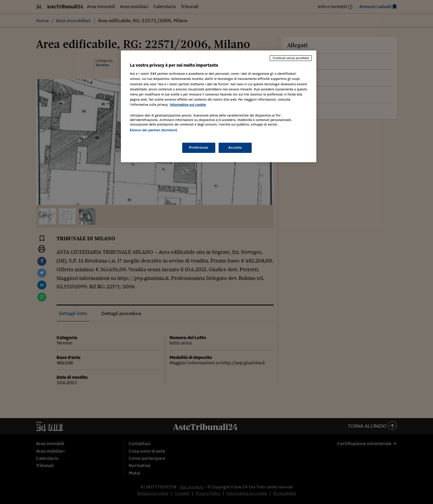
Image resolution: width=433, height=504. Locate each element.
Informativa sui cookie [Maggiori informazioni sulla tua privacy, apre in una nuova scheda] (188, 105)
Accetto (235, 147)
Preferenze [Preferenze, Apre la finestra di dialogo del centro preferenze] (199, 147)
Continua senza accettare (291, 58)
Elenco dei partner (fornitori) (154, 130)
